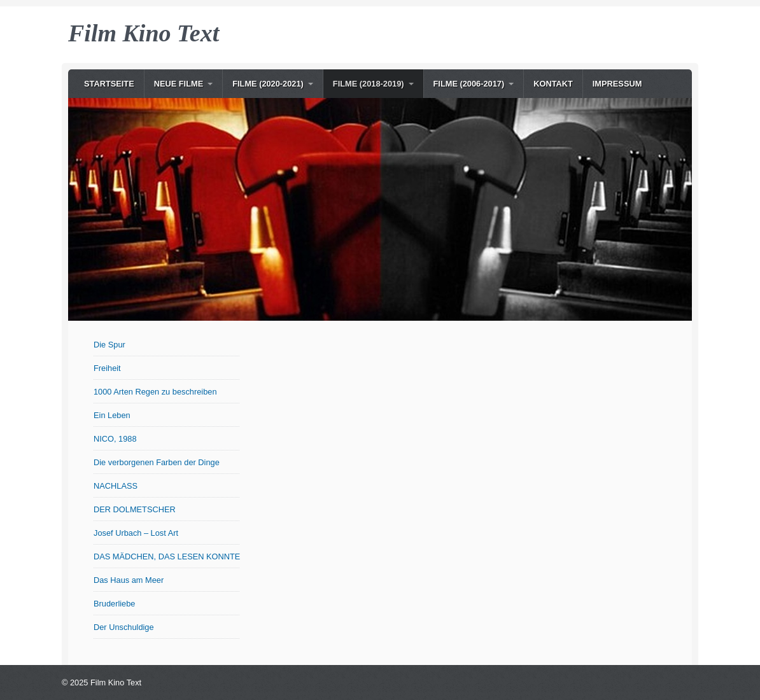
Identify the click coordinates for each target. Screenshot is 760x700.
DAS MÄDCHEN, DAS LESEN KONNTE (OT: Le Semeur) (167, 556)
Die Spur (109, 345)
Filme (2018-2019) (369, 84)
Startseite (109, 84)
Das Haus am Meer (129, 580)
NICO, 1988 (115, 439)
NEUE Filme (179, 84)
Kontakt (553, 84)
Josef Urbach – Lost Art (136, 533)
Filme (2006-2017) (469, 84)
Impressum (617, 84)
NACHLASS (116, 486)
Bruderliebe (114, 604)
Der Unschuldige (124, 627)
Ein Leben (112, 415)
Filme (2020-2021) (268, 84)
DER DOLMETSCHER (135, 509)
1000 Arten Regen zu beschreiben (155, 392)
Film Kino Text (144, 33)
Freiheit (107, 368)
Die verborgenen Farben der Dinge (157, 462)
